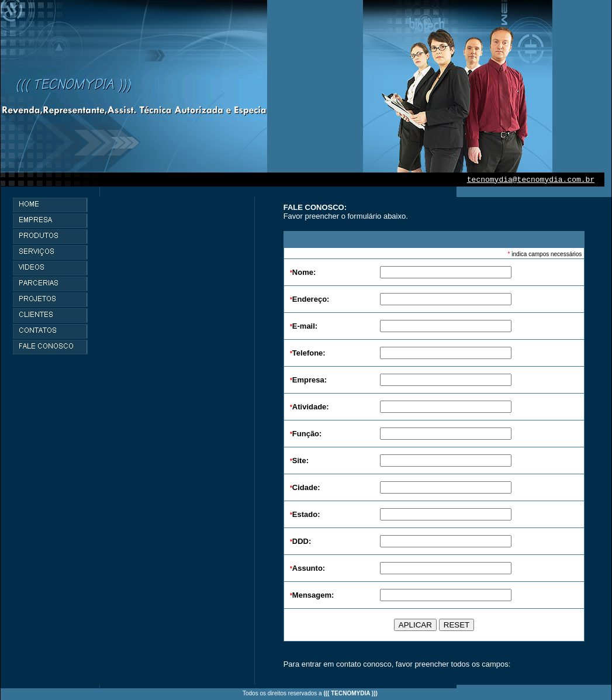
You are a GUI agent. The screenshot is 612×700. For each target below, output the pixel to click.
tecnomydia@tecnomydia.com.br (531, 180)
